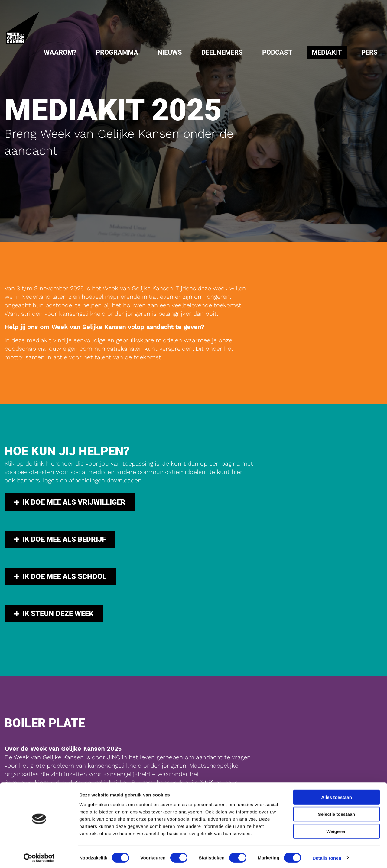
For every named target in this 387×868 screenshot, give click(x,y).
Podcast (277, 52)
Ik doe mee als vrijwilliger (70, 498)
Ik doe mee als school (60, 565)
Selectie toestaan (337, 813)
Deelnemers (222, 52)
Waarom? (60, 52)
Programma (117, 52)
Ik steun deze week (54, 598)
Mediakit (327, 52)
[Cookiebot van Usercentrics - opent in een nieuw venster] (39, 856)
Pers (369, 52)
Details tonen (327, 856)
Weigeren (336, 829)
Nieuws (170, 52)
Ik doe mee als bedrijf (60, 531)
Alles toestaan (337, 795)
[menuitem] (60, 53)
